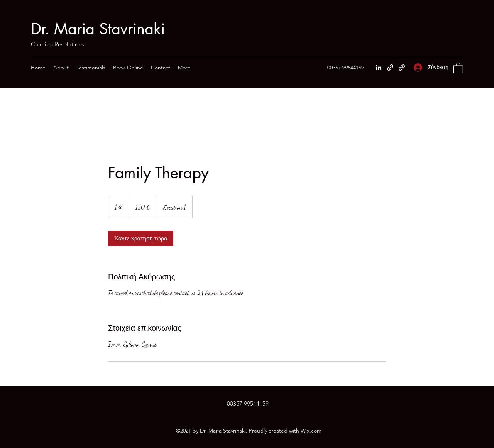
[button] (458, 68)
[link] (141, 238)
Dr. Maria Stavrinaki (98, 29)
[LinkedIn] (379, 68)
